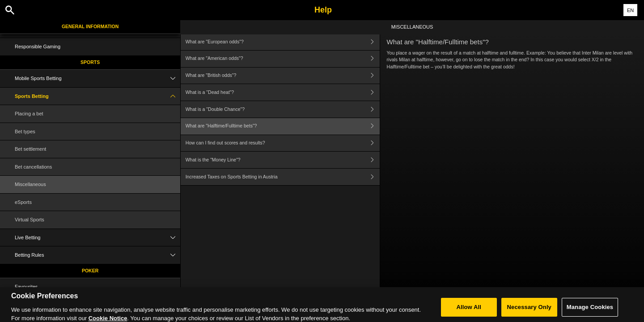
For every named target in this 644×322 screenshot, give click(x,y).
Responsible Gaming (38, 47)
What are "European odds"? (283, 42)
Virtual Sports (30, 220)
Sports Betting (97, 96)
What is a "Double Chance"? (283, 109)
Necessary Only (529, 310)
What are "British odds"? (283, 76)
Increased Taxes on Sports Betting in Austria (283, 177)
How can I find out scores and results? (283, 143)
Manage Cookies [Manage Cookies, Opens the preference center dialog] (590, 310)
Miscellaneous (30, 184)
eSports (23, 202)
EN (630, 10)
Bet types (25, 131)
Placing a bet (29, 114)
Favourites (26, 287)
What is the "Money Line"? (283, 160)
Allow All (469, 310)
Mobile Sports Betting (97, 78)
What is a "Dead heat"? (283, 92)
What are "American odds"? (283, 59)
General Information (90, 26)
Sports (90, 62)
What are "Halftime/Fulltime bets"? (283, 126)
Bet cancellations (33, 167)
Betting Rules (97, 255)
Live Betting (97, 238)
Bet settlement (30, 149)
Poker (90, 271)
